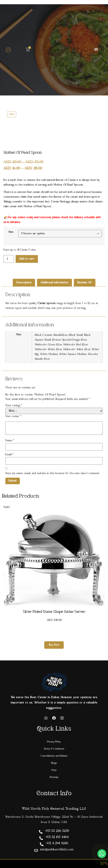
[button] (96, 49)
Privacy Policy (54, 742)
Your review (13, 416)
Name (10, 441)
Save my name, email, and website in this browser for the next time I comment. (53, 473)
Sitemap (54, 777)
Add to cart (27, 259)
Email (9, 455)
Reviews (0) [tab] (85, 283)
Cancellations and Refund (54, 756)
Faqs (54, 770)
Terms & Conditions (54, 749)
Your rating (14, 406)
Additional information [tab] (54, 283)
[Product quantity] (9, 259)
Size (11, 232)
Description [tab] (24, 283)
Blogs (54, 763)
